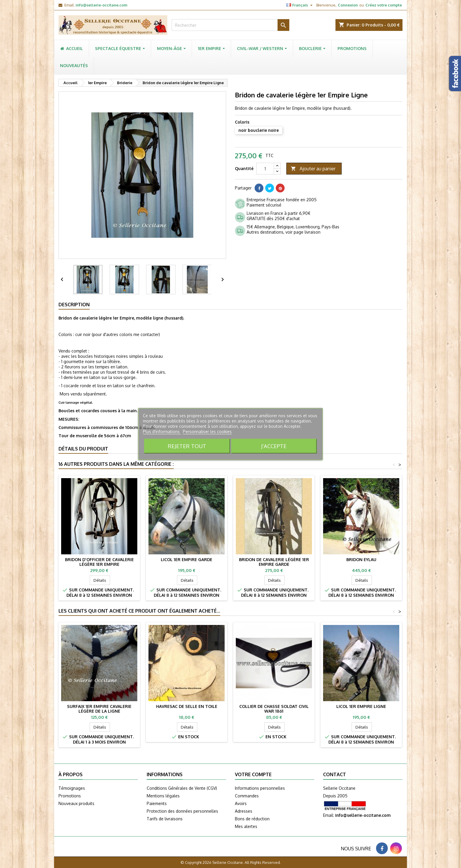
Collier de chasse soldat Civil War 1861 (274, 709)
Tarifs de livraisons (165, 819)
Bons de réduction (252, 819)
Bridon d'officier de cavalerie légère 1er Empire (99, 562)
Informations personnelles (260, 788)
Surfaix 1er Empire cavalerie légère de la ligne (99, 709)
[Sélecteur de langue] (300, 5)
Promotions (70, 796)
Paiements (157, 803)
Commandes (247, 796)
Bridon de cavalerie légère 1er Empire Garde (274, 562)
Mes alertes (246, 826)
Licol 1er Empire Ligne (361, 706)
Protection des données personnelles (182, 811)
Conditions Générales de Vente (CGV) (182, 788)
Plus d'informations (162, 431)
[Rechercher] (230, 25)
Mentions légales (163, 796)
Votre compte (253, 774)
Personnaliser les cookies (207, 431)
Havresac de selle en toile (187, 706)
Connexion (348, 5)
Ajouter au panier (313, 169)
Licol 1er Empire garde (187, 559)
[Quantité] (265, 169)
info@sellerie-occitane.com (101, 5)
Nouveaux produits (76, 803)
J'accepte (274, 446)
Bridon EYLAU (361, 559)
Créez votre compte (384, 5)
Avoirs (241, 803)
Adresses (244, 811)
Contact (335, 774)
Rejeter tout (187, 446)
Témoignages (72, 788)
